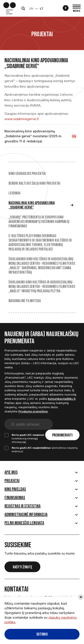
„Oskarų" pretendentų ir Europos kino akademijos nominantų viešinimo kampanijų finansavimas (39, 222)
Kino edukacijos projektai (27, 174)
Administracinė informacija (26, 511)
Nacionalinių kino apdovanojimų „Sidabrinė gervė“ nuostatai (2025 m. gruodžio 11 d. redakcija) (33, 136)
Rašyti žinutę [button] (23, 564)
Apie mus (11, 469)
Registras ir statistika (23, 503)
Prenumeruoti (66, 425)
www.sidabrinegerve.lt (22, 119)
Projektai (12, 477)
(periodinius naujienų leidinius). (41, 446)
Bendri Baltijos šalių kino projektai (34, 184)
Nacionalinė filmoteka (25, 301)
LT (46, 9)
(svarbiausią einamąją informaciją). (38, 437)
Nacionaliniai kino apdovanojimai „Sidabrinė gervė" (32, 205)
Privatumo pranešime (33, 411)
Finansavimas (15, 494)
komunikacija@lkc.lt (62, 399)
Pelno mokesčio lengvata (24, 519)
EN (36, 9)
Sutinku (42, 634)
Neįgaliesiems (55, 8)
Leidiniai (14, 193)
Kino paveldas (15, 486)
